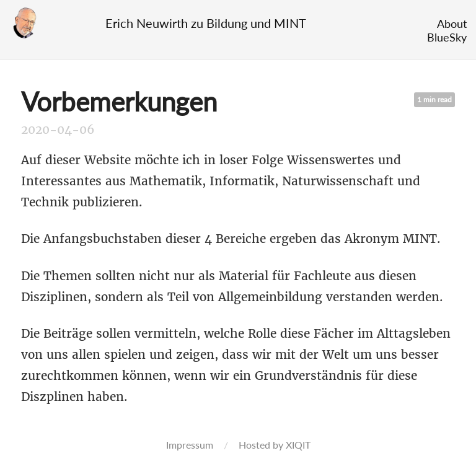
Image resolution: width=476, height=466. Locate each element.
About (452, 24)
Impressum (190, 445)
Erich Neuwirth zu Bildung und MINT (206, 23)
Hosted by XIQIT (275, 445)
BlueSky (447, 37)
